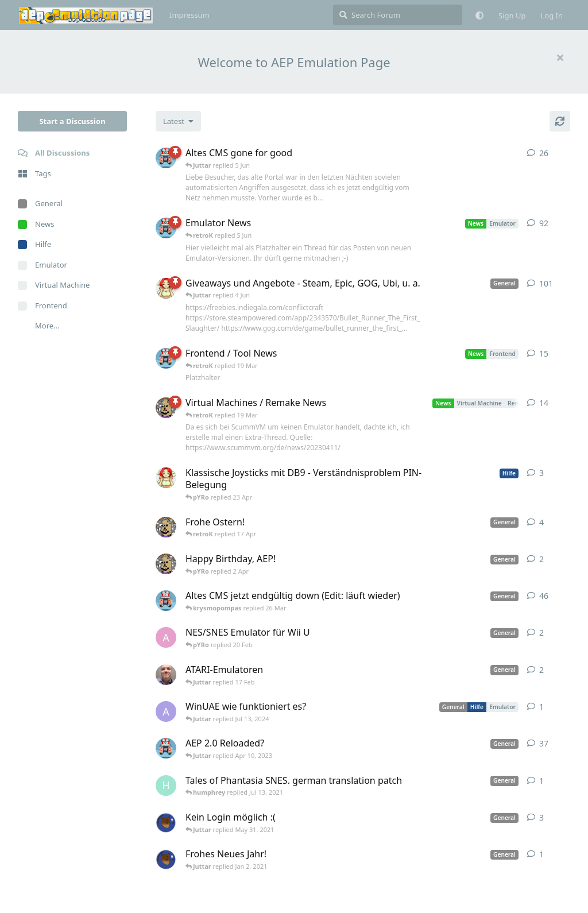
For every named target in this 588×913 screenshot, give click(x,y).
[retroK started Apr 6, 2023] (166, 228)
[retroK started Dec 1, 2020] (166, 748)
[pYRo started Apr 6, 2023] (166, 288)
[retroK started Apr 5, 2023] (166, 601)
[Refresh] (560, 121)
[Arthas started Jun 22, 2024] (166, 711)
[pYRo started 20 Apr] (166, 478)
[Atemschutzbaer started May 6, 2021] (166, 822)
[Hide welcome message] (560, 57)
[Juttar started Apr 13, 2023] (166, 408)
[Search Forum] (398, 15)
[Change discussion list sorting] (178, 121)
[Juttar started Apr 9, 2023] (166, 527)
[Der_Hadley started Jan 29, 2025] (166, 675)
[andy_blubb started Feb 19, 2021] (166, 637)
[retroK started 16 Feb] (166, 158)
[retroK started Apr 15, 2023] (166, 358)
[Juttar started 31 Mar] (166, 564)
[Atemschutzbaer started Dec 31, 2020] (166, 859)
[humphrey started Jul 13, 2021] (166, 786)
